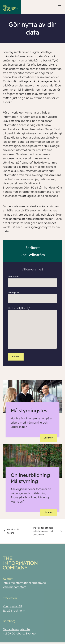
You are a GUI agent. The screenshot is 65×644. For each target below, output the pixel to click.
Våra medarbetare (15, 588)
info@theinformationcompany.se (24, 584)
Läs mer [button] (48, 438)
